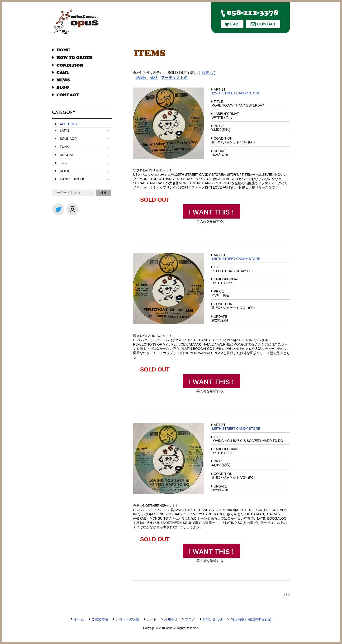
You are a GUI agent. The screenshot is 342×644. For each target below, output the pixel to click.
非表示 (207, 73)
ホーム (79, 619)
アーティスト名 (174, 78)
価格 (154, 78)
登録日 (141, 78)
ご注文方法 (100, 619)
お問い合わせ (213, 619)
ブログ (190, 619)
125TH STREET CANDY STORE (236, 93)
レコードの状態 (127, 619)
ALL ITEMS (68, 124)
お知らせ (171, 619)
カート (152, 619)
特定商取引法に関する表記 (251, 619)
